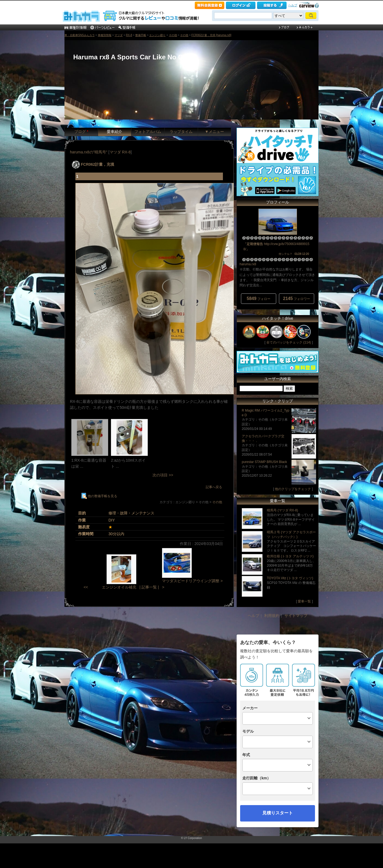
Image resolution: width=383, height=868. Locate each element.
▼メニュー (214, 132)
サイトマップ (296, 616)
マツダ (119, 35)
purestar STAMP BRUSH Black (264, 462)
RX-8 (129, 35)
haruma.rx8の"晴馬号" (89, 152)
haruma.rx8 (248, 264)
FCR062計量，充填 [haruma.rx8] (211, 35)
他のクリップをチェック (293, 489)
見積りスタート (278, 813)
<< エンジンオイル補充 (110, 587)
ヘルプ (293, 5)
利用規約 (272, 616)
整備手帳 (141, 35)
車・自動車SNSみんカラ (80, 35)
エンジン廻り (157, 35)
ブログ (81, 132)
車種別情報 (105, 35)
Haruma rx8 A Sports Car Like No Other (134, 57)
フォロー (259, 298)
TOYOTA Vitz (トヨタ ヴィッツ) (290, 578)
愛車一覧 (304, 601)
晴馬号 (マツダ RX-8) (282, 510)
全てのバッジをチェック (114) (289, 342)
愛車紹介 (114, 132)
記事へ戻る (214, 487)
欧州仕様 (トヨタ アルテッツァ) (290, 556)
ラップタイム (181, 132)
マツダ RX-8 (120, 152)
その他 (173, 35)
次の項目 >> (163, 475)
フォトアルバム (148, 132)
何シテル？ (285, 254)
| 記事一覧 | (149, 587)
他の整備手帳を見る (99, 496)
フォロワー (297, 298)
